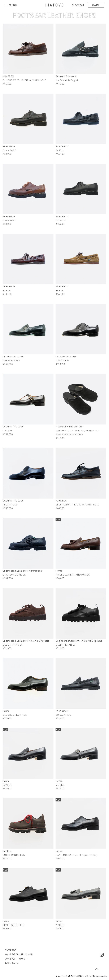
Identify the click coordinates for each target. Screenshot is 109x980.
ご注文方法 (11, 950)
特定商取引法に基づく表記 (19, 954)
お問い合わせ (12, 963)
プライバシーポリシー (16, 959)
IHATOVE (54, 5)
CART (96, 5)
